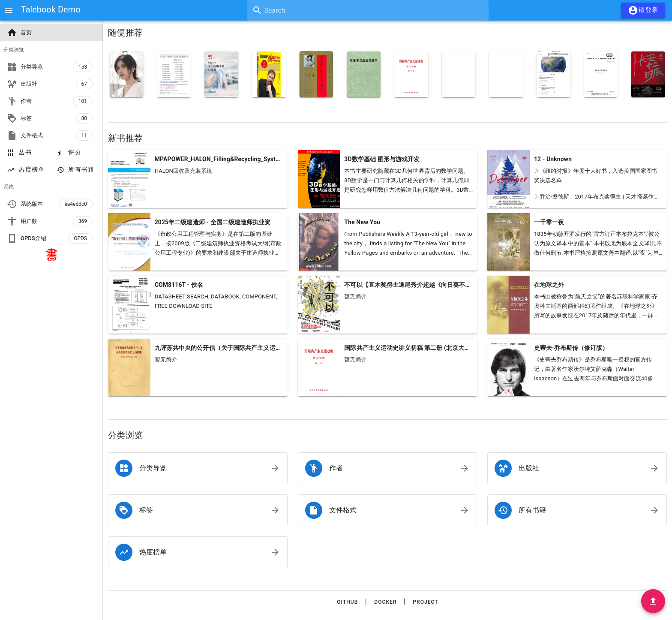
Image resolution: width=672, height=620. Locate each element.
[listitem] (198, 468)
